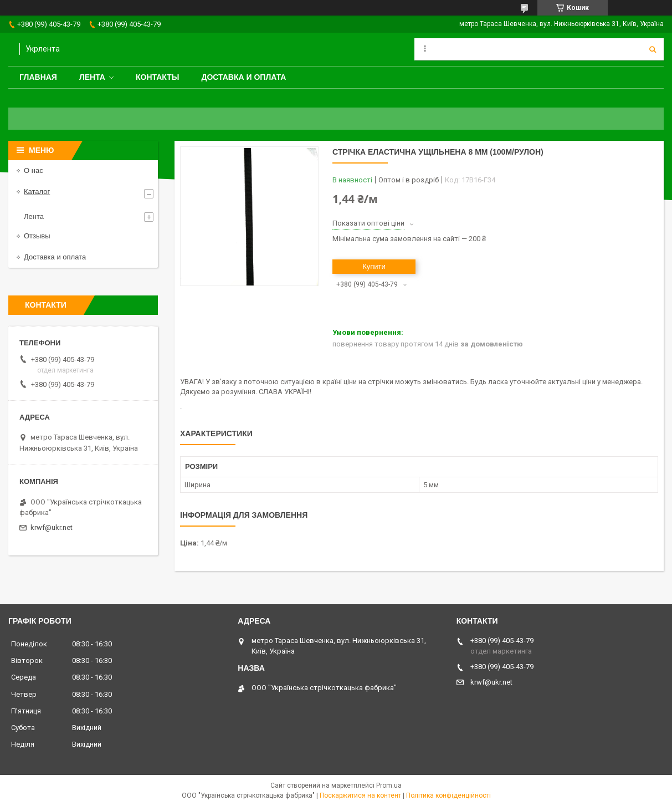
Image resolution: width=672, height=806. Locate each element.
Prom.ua (389, 785)
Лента (92, 77)
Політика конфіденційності (448, 795)
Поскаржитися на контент (360, 795)
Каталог (37, 192)
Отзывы (37, 236)
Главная (38, 77)
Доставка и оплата (243, 77)
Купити (374, 266)
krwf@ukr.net (52, 527)
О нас (34, 170)
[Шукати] (653, 49)
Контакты (157, 77)
